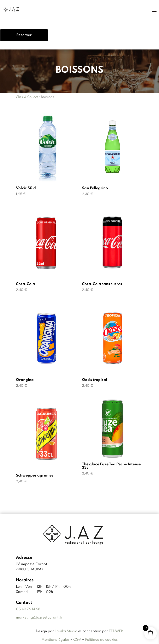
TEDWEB (116, 631)
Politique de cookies (101, 640)
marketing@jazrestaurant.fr (39, 618)
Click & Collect (27, 97)
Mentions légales (55, 640)
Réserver (24, 35)
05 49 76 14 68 (28, 609)
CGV (77, 640)
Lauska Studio (66, 631)
